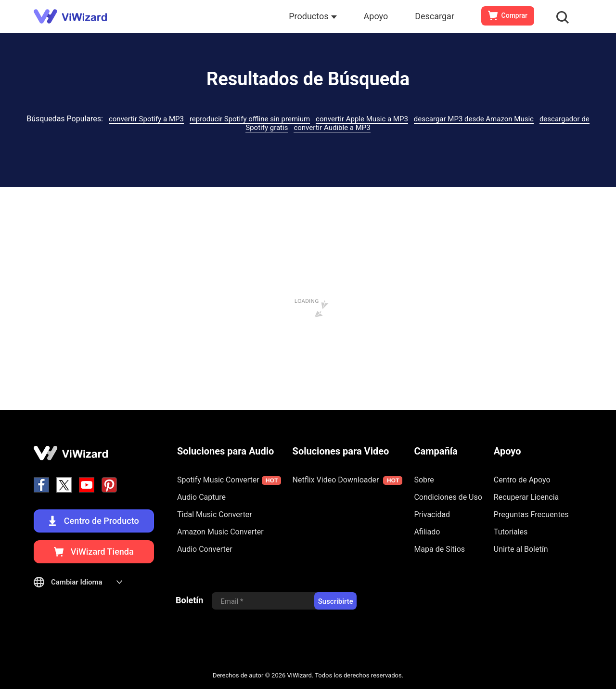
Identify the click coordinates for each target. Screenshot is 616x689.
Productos (313, 16)
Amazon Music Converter (220, 532)
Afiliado (427, 532)
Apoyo (376, 16)
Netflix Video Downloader (348, 480)
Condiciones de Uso (448, 497)
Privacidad (432, 514)
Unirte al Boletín (521, 549)
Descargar (435, 16)
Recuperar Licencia (526, 497)
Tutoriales (511, 532)
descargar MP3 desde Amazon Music (474, 119)
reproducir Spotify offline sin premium (250, 119)
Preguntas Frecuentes (531, 514)
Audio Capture (201, 497)
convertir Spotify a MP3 (146, 119)
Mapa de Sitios (439, 549)
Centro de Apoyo (522, 480)
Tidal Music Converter (215, 514)
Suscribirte (336, 601)
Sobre (424, 480)
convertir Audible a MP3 (332, 128)
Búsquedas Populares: (65, 119)
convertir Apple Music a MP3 (362, 119)
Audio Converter (205, 549)
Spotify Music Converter (229, 480)
